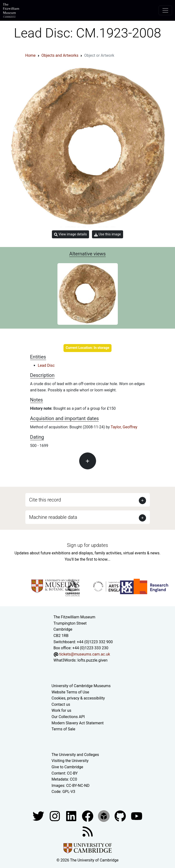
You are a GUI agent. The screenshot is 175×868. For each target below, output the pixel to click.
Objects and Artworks (60, 55)
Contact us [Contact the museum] (61, 704)
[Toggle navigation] (165, 10)
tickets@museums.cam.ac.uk (84, 654)
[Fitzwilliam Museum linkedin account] (88, 816)
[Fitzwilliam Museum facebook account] (72, 816)
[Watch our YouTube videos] (137, 816)
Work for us (62, 710)
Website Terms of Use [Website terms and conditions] (70, 692)
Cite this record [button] (45, 500)
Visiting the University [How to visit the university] (70, 761)
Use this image (108, 234)
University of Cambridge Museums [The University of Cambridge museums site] (81, 686)
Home (31, 55)
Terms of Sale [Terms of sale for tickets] (63, 729)
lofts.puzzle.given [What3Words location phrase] (92, 660)
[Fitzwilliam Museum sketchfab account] (104, 816)
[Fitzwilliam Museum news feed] (88, 831)
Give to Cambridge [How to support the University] (67, 767)
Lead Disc (46, 365)
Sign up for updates (87, 545)
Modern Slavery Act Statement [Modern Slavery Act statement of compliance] (78, 723)
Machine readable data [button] (53, 517)
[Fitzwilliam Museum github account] (121, 816)
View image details (70, 234)
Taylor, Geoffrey (124, 427)
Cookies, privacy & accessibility (78, 698)
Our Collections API (68, 717)
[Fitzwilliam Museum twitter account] (39, 816)
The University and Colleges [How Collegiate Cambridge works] (75, 755)
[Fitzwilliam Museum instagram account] (55, 816)
